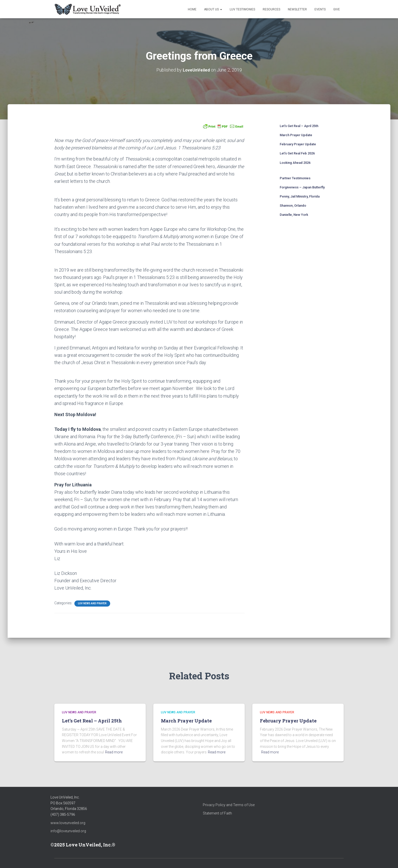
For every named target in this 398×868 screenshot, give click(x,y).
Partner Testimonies (295, 178)
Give (337, 9)
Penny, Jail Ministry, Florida (300, 196)
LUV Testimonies (242, 9)
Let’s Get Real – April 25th (299, 126)
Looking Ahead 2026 (295, 162)
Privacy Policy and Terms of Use (229, 805)
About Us (213, 9)
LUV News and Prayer (92, 603)
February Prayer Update (298, 144)
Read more (114, 752)
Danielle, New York (294, 215)
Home (192, 9)
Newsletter (297, 9)
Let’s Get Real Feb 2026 (297, 153)
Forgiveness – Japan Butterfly (302, 187)
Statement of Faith (217, 813)
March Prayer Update (296, 135)
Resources (271, 9)
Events (320, 9)
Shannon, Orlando (293, 205)
